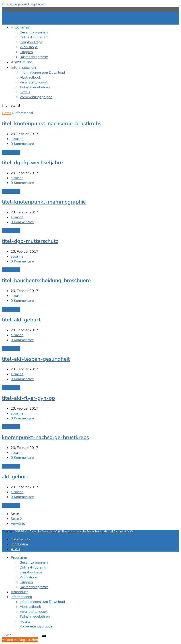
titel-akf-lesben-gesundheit (36, 359)
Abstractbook (30, 607)
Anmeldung (20, 592)
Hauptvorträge (31, 572)
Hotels (25, 621)
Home (7, 113)
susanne (17, 139)
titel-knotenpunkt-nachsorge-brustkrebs (51, 123)
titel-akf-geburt (21, 320)
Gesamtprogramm (34, 563)
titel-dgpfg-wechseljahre (32, 163)
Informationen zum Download (42, 602)
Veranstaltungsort (34, 612)
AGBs (15, 549)
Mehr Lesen (11, 152)
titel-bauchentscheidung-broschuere (46, 280)
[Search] (22, 635)
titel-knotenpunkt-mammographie (44, 202)
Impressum (19, 544)
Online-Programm (33, 567)
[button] (6, 9)
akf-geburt (15, 477)
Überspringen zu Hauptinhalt (24, 4)
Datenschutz (20, 539)
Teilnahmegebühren (35, 617)
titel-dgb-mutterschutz (30, 241)
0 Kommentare (22, 144)
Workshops (29, 577)
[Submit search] (44, 636)
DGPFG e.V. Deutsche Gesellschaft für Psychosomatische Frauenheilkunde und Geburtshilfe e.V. (74, 531)
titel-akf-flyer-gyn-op (28, 398)
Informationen (21, 597)
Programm (19, 558)
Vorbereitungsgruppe (36, 626)
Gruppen (26, 582)
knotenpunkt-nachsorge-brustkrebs (45, 437)
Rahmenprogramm (34, 587)
